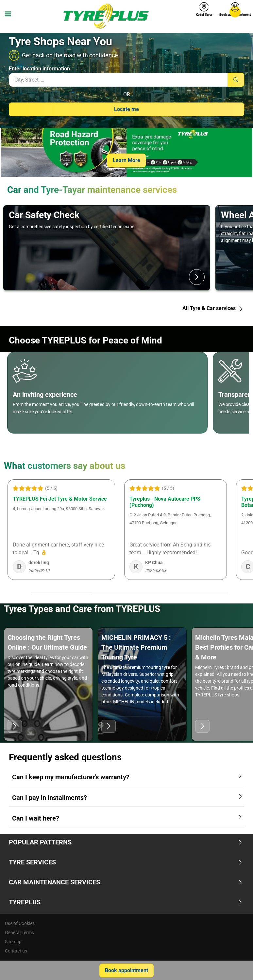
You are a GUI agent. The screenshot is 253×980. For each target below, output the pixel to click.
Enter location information (39, 69)
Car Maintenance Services (126, 882)
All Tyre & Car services (213, 308)
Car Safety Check (44, 215)
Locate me (126, 109)
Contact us (16, 951)
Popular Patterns (126, 842)
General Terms (19, 933)
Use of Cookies (20, 923)
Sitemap (13, 942)
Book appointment (126, 970)
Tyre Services (126, 862)
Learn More (126, 160)
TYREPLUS (126, 902)
